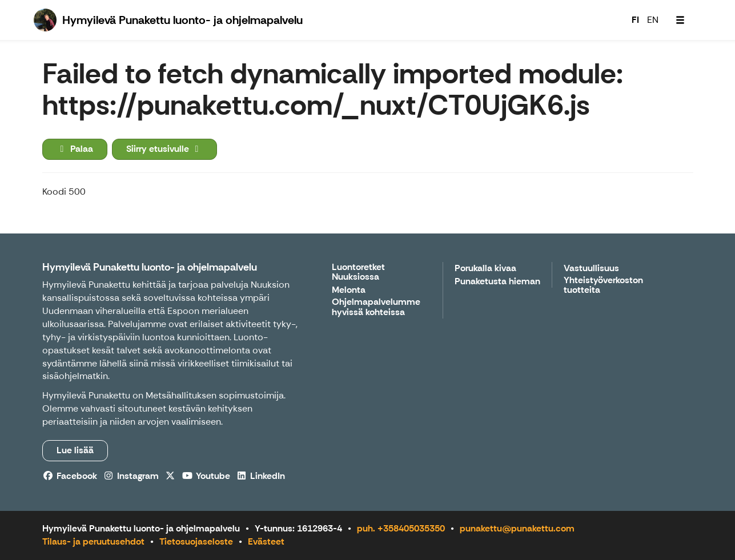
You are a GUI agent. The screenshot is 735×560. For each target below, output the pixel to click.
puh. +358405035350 (401, 528)
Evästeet (266, 541)
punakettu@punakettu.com (517, 528)
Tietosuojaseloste (196, 541)
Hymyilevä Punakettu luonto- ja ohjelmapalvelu (150, 267)
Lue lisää (75, 450)
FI (635, 20)
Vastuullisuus (591, 269)
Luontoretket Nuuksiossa (358, 273)
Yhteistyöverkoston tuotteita (603, 286)
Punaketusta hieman (497, 282)
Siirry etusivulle (164, 149)
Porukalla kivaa (485, 269)
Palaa (75, 149)
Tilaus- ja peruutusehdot (93, 541)
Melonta (349, 290)
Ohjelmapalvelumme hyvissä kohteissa (376, 307)
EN (653, 20)
